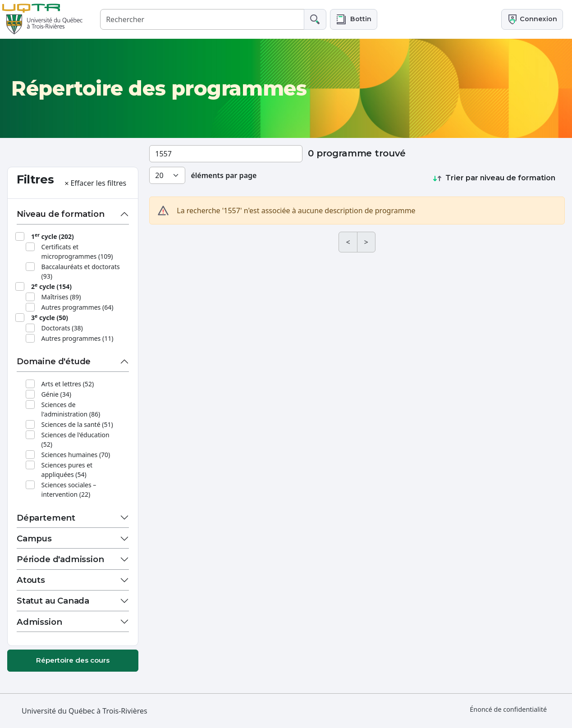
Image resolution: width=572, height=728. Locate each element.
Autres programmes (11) (78, 338)
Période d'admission (60, 559)
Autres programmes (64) (78, 307)
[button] (354, 19)
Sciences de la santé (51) (77, 424)
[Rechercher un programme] (226, 154)
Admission (39, 622)
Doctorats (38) (62, 328)
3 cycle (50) (50, 317)
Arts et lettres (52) (68, 384)
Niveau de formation (61, 214)
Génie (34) (56, 394)
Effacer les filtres (95, 183)
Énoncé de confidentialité (508, 709)
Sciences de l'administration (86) (71, 409)
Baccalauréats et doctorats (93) (81, 271)
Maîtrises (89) (61, 297)
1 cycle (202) (53, 236)
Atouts (31, 580)
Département (46, 518)
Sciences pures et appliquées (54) (67, 470)
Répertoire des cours (73, 660)
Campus (34, 538)
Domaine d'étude (54, 361)
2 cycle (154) (51, 286)
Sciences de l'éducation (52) (76, 440)
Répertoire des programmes (159, 88)
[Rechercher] (202, 19)
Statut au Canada (53, 601)
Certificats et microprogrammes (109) (77, 252)
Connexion (532, 19)
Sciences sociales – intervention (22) (69, 490)
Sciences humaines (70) (76, 455)
